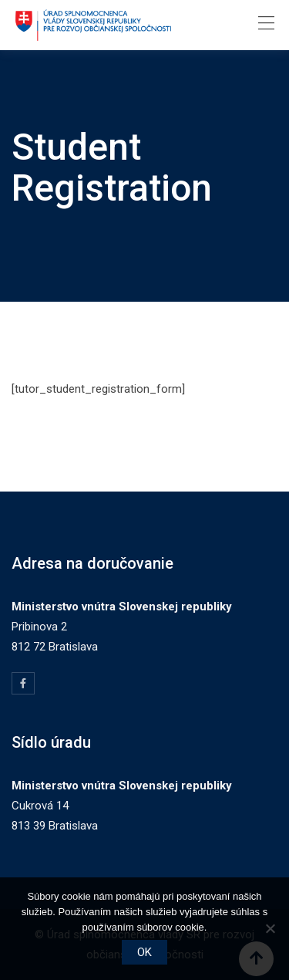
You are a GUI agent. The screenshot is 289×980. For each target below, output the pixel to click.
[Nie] (270, 928)
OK (144, 952)
